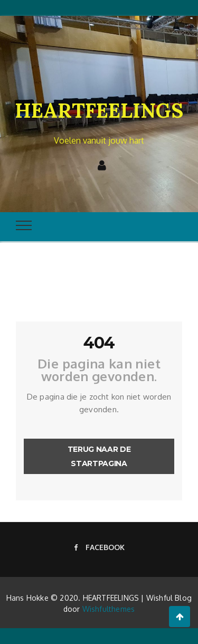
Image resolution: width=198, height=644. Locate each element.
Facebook (99, 547)
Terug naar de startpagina (99, 456)
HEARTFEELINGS (99, 110)
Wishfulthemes (109, 609)
